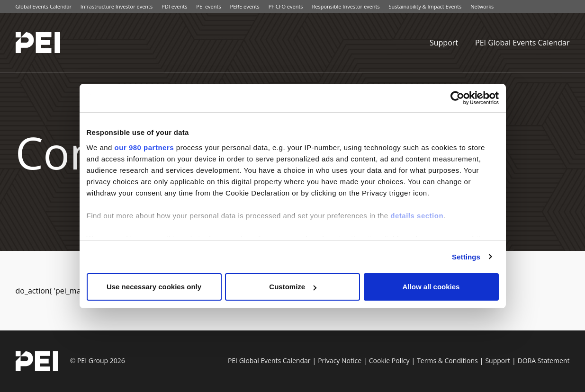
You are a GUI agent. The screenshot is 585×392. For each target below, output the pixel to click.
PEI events (208, 6)
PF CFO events (286, 6)
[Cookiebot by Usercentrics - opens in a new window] (457, 98)
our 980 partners (144, 147)
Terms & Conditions (447, 361)
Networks (482, 6)
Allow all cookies (431, 287)
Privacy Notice (340, 361)
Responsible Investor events (346, 6)
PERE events (245, 6)
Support (444, 43)
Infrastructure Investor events (117, 6)
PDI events (174, 6)
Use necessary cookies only (154, 287)
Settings (466, 257)
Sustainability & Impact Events (425, 6)
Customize (293, 287)
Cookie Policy (389, 361)
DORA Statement (544, 361)
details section (417, 216)
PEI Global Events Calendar (522, 43)
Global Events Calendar (44, 6)
